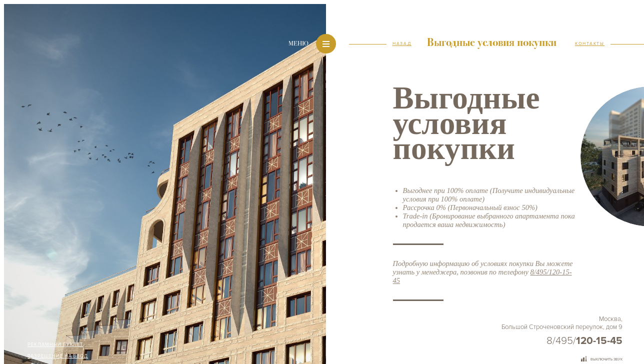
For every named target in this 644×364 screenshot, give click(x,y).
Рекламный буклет (55, 344)
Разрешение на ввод (58, 356)
